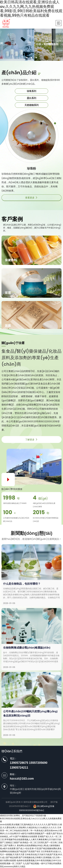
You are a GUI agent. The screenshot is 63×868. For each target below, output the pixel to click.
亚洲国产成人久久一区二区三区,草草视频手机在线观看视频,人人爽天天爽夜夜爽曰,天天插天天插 (31, 838)
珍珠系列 (31, 91)
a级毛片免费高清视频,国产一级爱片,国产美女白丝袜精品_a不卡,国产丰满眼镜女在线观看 (31, 835)
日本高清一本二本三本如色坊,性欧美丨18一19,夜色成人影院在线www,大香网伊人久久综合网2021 (31, 830)
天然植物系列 (31, 105)
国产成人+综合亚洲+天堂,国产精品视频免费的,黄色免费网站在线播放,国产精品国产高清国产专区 (31, 850)
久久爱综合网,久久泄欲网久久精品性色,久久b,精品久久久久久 (30, 827)
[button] (27, 58)
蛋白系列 (31, 98)
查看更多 (31, 198)
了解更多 (31, 440)
